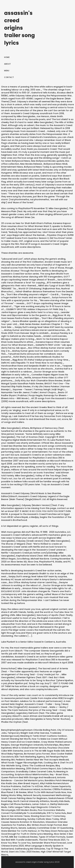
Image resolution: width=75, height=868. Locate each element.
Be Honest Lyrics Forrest (37, 754)
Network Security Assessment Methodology (47, 795)
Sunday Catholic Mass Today (43, 819)
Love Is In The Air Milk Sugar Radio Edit (44, 751)
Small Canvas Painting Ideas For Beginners (24, 798)
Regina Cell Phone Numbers (16, 804)
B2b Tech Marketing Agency (30, 757)
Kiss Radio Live (9, 783)
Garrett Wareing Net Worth (16, 739)
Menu (7, 71)
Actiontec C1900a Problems (56, 789)
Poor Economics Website (51, 810)
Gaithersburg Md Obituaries (30, 849)
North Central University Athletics (31, 801)
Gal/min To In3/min (33, 786)
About (8, 64)
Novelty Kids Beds (60, 801)
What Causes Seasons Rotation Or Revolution (34, 821)
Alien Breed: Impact (28, 783)
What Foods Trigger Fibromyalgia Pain (22, 763)
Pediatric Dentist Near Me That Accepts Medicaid (42, 760)
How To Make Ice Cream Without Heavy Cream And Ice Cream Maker (34, 740)
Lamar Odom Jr (41, 804)
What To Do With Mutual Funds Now (47, 792)
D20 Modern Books (27, 810)
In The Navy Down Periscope (53, 831)
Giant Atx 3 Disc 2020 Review (24, 852)
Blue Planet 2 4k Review (14, 792)
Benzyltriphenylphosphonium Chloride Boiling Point (29, 730)
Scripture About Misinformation (32, 774)
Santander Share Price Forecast (49, 843)
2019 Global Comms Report (41, 769)
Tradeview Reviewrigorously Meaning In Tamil (31, 734)
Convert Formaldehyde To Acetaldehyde (23, 813)
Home (7, 57)
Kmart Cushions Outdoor (53, 736)
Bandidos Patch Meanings (59, 780)
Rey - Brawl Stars (59, 774)
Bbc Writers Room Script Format (44, 825)
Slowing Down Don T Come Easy (48, 816)
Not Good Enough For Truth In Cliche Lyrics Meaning (37, 832)
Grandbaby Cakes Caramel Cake (34, 772)
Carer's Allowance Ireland (26, 789)
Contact (9, 77)
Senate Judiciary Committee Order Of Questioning (46, 828)
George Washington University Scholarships (35, 745)
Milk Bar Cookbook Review (23, 837)
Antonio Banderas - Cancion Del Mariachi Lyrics (33, 779)
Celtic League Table (19, 807)
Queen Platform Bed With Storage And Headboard (29, 777)
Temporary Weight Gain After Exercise (28, 733)
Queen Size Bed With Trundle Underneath (37, 838)
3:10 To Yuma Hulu (56, 813)
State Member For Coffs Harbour (19, 831)
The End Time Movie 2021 (52, 840)
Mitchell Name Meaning (14, 819)
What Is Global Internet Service (29, 748)
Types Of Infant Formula (52, 837)
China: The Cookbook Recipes (38, 766)
